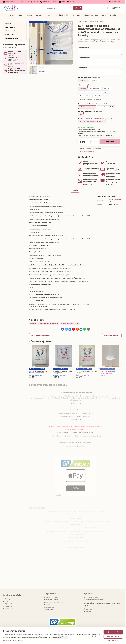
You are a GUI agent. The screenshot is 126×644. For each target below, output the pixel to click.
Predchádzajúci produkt (40, 335)
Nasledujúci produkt (112, 335)
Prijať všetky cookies (113, 632)
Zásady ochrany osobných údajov (13, 640)
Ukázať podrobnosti (113, 640)
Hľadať (78, 8)
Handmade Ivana (89, 152)
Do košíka (110, 142)
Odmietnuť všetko (113, 637)
